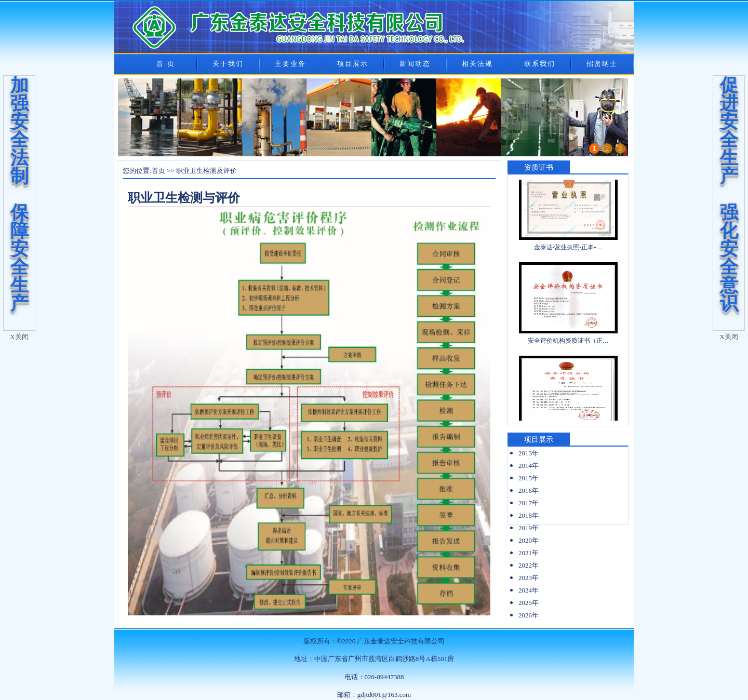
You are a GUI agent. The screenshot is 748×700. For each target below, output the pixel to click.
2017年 (529, 503)
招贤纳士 (602, 64)
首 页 (165, 64)
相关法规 (477, 64)
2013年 (529, 453)
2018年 (529, 515)
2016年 (529, 490)
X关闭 (19, 337)
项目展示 (353, 64)
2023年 (529, 578)
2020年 (529, 540)
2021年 (529, 553)
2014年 (529, 466)
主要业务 (290, 64)
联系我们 (540, 64)
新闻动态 (415, 64)
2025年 (529, 603)
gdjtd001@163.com (384, 695)
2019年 (529, 528)
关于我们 (228, 64)
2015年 (529, 478)
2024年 (529, 590)
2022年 (529, 565)
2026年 (529, 615)
